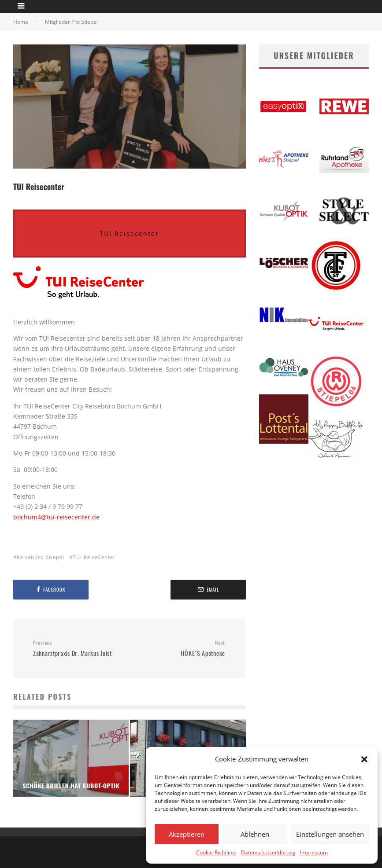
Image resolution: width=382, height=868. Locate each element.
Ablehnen (255, 834)
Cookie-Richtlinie (216, 852)
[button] (364, 759)
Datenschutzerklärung (268, 852)
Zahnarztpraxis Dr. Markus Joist (78, 649)
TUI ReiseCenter (95, 557)
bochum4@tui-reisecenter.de (56, 517)
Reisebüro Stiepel (41, 557)
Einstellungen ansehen (330, 834)
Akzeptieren (187, 834)
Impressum (314, 852)
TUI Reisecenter (129, 234)
